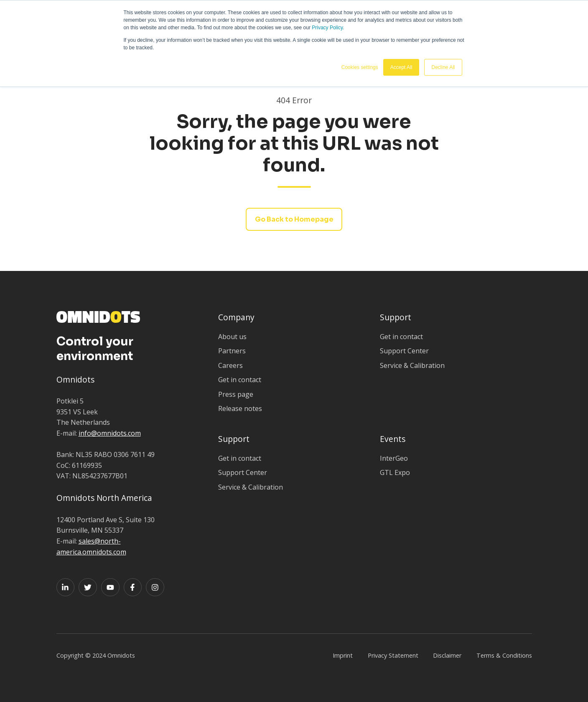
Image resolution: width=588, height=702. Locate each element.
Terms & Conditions (504, 655)
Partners (232, 351)
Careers (230, 365)
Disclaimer (447, 655)
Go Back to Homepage (294, 219)
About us (232, 337)
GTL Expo (395, 472)
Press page (236, 394)
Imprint (343, 655)
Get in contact (240, 380)
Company (236, 317)
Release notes (240, 408)
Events (393, 439)
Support (396, 317)
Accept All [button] (401, 67)
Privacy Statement (393, 655)
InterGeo (394, 458)
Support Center (404, 351)
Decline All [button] (443, 67)
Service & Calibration (412, 365)
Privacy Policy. (328, 28)
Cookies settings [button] (360, 67)
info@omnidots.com (110, 433)
